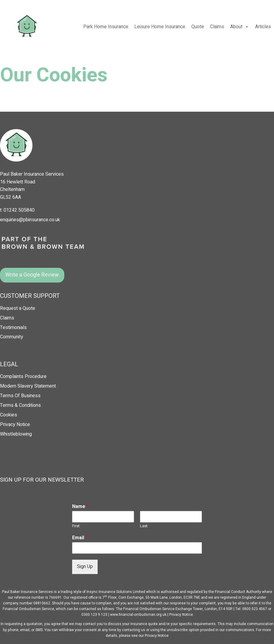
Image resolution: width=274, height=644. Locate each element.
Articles (263, 27)
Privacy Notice (15, 425)
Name (80, 507)
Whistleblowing (16, 434)
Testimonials (13, 328)
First (76, 526)
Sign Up (85, 567)
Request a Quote (18, 308)
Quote (198, 27)
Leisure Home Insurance (160, 27)
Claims (217, 27)
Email (80, 538)
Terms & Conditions (20, 405)
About (240, 27)
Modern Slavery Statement (28, 386)
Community (12, 337)
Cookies (9, 415)
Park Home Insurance (106, 27)
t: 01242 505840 (17, 210)
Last (144, 526)
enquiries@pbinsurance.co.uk (30, 220)
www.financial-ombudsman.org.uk (138, 615)
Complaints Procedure (23, 376)
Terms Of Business (20, 396)
